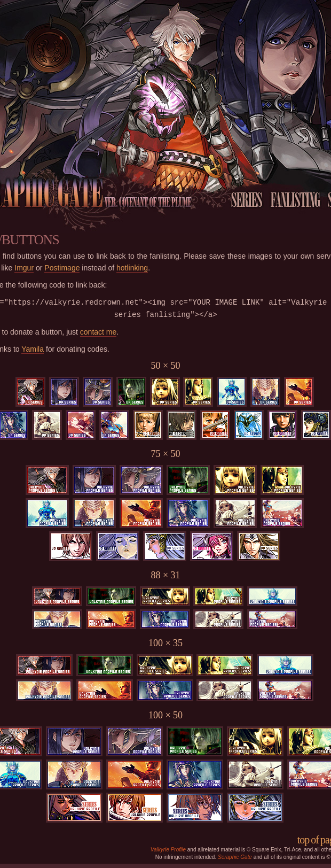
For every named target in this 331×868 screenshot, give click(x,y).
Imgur (24, 268)
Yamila (33, 349)
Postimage (62, 268)
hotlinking (132, 268)
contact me (98, 332)
